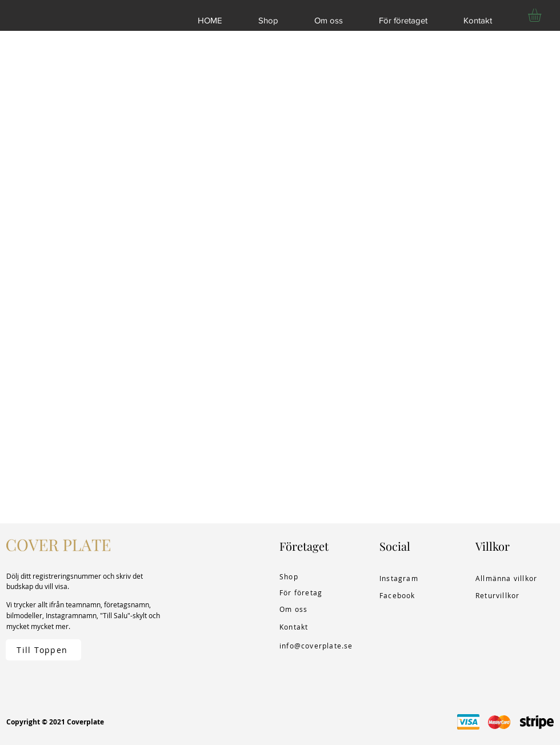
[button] (542, 15)
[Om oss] (305, 609)
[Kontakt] (305, 627)
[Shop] (305, 576)
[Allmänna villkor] (509, 578)
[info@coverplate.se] (319, 646)
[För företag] (305, 592)
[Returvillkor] (501, 595)
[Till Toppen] (43, 650)
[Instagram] (405, 578)
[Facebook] (405, 595)
